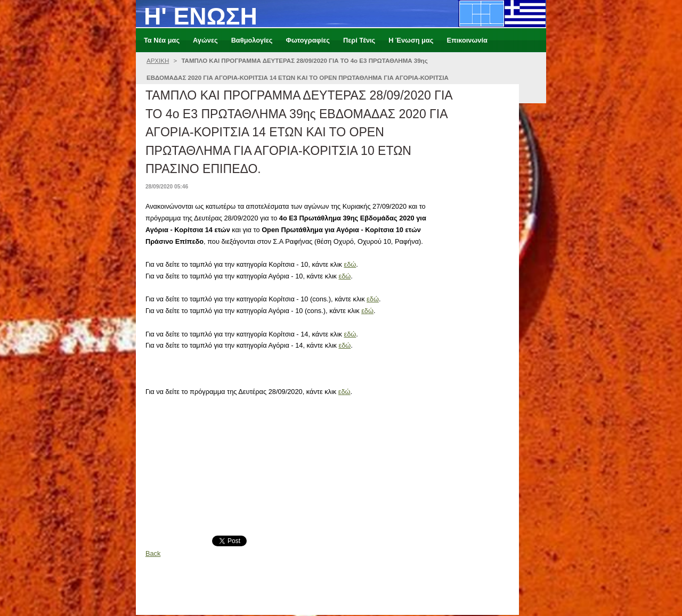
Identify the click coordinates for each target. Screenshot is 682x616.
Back (153, 553)
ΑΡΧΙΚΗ (158, 61)
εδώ (350, 264)
